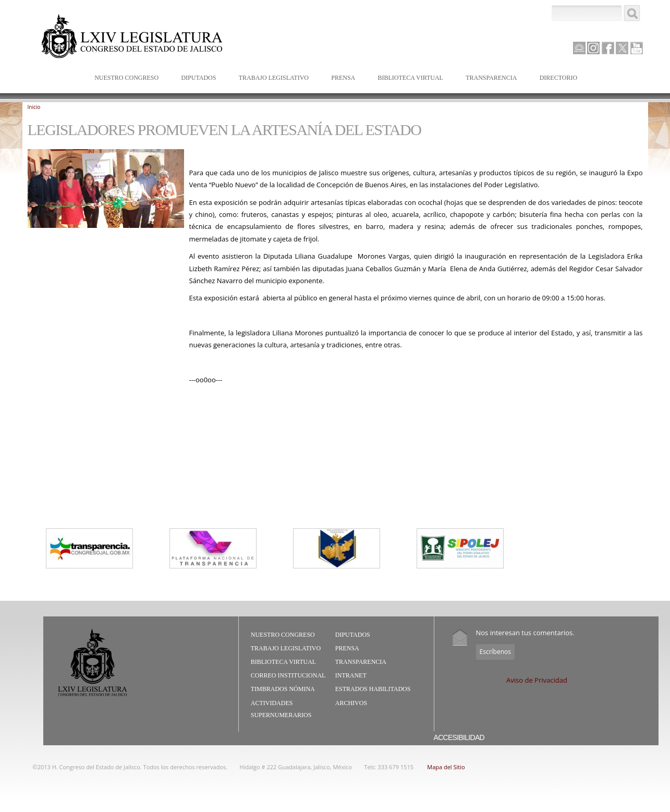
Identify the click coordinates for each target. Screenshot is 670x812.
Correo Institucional (288, 675)
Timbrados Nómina (283, 689)
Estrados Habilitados (373, 689)
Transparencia (491, 78)
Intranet (351, 675)
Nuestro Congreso (124, 78)
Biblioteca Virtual (408, 78)
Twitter (622, 48)
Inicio (34, 107)
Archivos (351, 703)
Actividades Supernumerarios (281, 709)
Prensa (341, 78)
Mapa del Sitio (446, 767)
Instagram (593, 48)
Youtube (637, 48)
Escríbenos (495, 652)
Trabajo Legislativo (271, 78)
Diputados (196, 78)
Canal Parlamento (579, 49)
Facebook (608, 48)
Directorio (558, 78)
